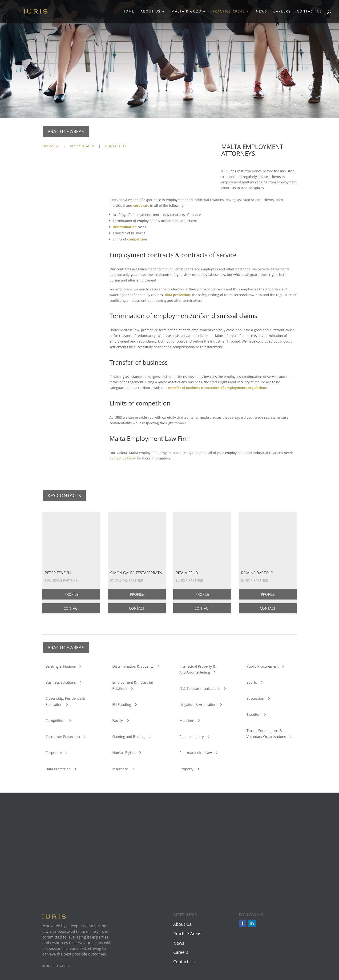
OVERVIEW (50, 146)
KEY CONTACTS (82, 146)
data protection (178, 295)
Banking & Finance (61, 666)
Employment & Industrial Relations (133, 685)
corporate (141, 205)
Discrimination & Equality (133, 666)
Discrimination (125, 227)
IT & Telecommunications (200, 688)
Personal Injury (192, 736)
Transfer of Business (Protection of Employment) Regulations (217, 388)
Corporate (54, 753)
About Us (151, 12)
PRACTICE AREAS (66, 131)
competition (137, 239)
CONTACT (71, 608)
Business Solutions (61, 682)
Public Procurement (262, 666)
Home (129, 12)
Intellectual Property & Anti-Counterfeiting (198, 669)
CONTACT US (115, 146)
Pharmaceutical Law (196, 753)
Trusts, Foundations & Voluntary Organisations (266, 734)
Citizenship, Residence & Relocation (65, 701)
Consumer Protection (63, 736)
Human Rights (124, 753)
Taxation (253, 714)
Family (118, 720)
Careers (282, 12)
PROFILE (71, 594)
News (262, 12)
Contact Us (309, 12)
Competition (55, 720)
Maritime (187, 720)
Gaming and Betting (128, 736)
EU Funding (122, 704)
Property (186, 769)
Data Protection (58, 769)
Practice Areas (229, 12)
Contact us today (123, 458)
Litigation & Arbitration (198, 704)
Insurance (120, 769)
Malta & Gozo (186, 12)
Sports (252, 682)
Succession (255, 698)
